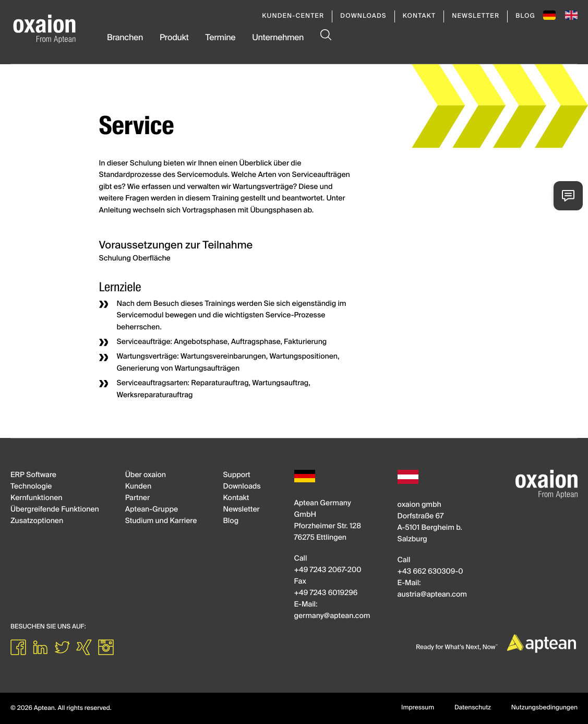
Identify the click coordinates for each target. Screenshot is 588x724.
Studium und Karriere (161, 521)
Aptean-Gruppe (152, 510)
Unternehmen (278, 38)
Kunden (138, 487)
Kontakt (419, 16)
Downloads (363, 16)
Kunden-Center (293, 16)
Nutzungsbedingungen (544, 708)
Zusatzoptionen (37, 521)
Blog (525, 16)
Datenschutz (473, 708)
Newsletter (476, 16)
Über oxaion (146, 476)
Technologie (31, 487)
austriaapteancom (432, 595)
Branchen (125, 38)
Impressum (418, 708)
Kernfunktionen (36, 499)
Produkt (174, 38)
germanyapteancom (332, 616)
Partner (137, 499)
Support (236, 476)
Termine (220, 38)
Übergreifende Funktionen (55, 510)
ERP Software (33, 476)
